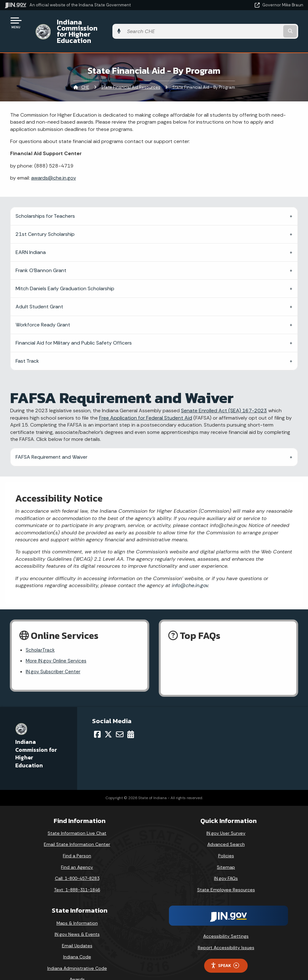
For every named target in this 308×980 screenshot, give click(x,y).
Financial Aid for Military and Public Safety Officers (74, 326)
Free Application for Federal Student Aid (146, 401)
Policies (226, 840)
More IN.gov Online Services (57, 645)
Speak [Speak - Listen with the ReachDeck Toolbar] (225, 950)
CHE (85, 70)
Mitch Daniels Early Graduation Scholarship (65, 272)
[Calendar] (131, 719)
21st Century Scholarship (45, 217)
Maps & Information (77, 907)
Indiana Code (77, 941)
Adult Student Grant (39, 290)
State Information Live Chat (77, 818)
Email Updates (77, 930)
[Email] (120, 719)
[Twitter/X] (108, 719)
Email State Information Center (77, 829)
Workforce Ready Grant (43, 308)
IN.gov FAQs (226, 863)
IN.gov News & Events (77, 919)
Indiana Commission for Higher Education (119, 23)
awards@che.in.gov (54, 161)
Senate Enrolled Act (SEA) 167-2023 (224, 394)
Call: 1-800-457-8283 (77, 863)
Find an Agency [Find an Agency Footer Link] (77, 852)
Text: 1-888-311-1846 (77, 874)
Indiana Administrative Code (77, 953)
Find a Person (77, 840)
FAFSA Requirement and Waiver (51, 440)
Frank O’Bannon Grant (41, 254)
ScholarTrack (41, 634)
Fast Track (27, 344)
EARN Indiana (31, 235)
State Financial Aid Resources (131, 70)
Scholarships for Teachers (45, 199)
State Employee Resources (226, 874)
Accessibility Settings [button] (226, 921)
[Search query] (259, 23)
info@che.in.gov (189, 568)
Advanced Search (226, 829)
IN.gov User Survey (226, 818)
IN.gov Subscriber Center (54, 656)
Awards (77, 964)
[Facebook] (97, 719)
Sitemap (226, 852)
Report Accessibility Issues (226, 932)
